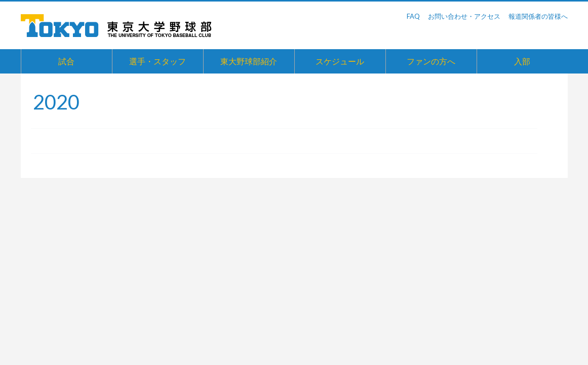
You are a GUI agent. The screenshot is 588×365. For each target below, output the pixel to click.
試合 (66, 61)
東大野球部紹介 (249, 61)
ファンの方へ (431, 61)
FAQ (413, 16)
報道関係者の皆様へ (538, 16)
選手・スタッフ (158, 61)
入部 (522, 61)
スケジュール (340, 61)
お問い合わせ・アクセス (464, 16)
